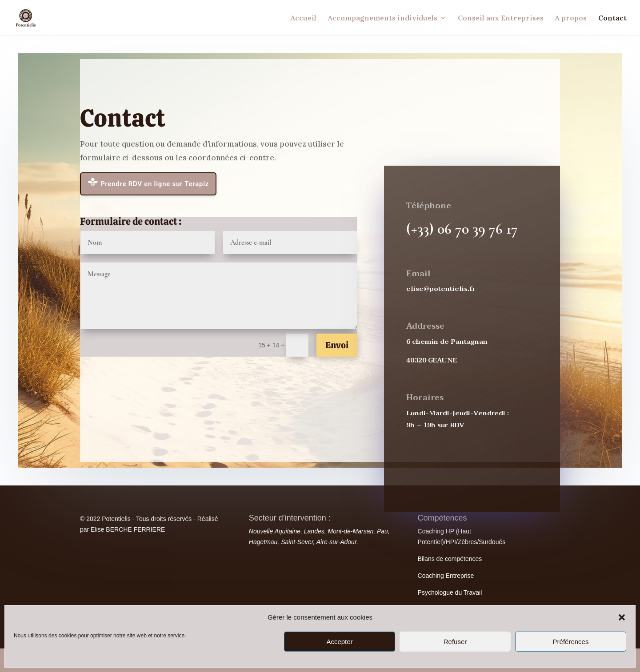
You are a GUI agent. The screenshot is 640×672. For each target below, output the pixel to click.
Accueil (304, 18)
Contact (612, 18)
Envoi (337, 345)
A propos (571, 18)
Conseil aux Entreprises (501, 18)
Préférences (571, 642)
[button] (622, 617)
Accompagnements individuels (383, 18)
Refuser (455, 642)
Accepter (339, 642)
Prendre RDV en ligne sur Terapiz (148, 183)
